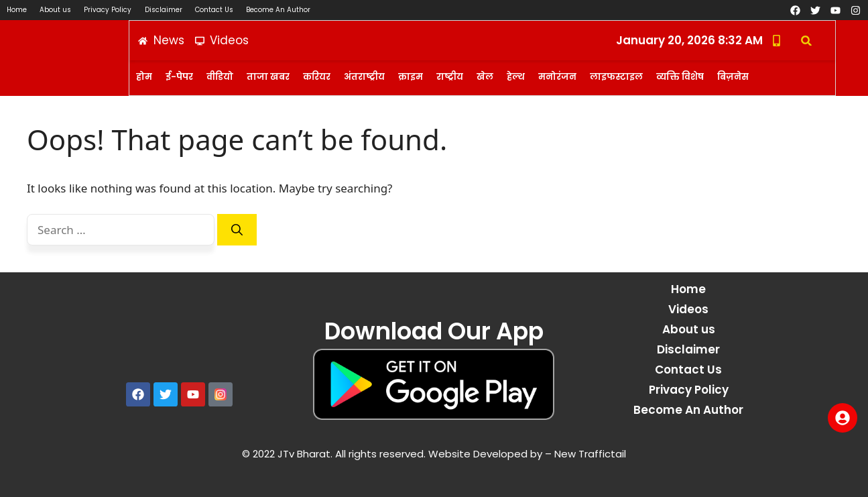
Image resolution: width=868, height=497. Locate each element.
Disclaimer (165, 10)
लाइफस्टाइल (616, 77)
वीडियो (220, 77)
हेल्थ (516, 77)
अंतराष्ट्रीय (364, 77)
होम (144, 77)
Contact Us (216, 10)
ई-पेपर (179, 77)
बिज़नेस (733, 77)
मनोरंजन (557, 77)
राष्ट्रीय (450, 77)
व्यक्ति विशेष (680, 77)
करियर (317, 77)
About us (56, 10)
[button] (806, 41)
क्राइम (411, 77)
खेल (485, 77)
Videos (688, 309)
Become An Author (281, 10)
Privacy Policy (109, 10)
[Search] (237, 230)
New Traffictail (589, 454)
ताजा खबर (268, 77)
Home (17, 10)
